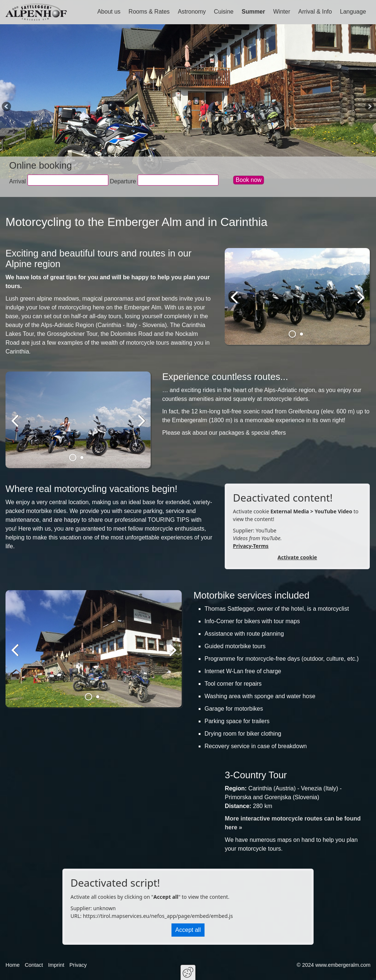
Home (12, 965)
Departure (123, 181)
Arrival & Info (315, 12)
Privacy (78, 965)
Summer (253, 12)
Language (353, 12)
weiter (359, 302)
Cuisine (224, 12)
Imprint (56, 965)
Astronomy (192, 12)
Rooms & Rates (149, 12)
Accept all (188, 930)
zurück (236, 302)
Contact (34, 965)
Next (369, 107)
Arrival (17, 181)
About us (109, 12)
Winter (282, 12)
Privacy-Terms (251, 546)
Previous (7, 107)
